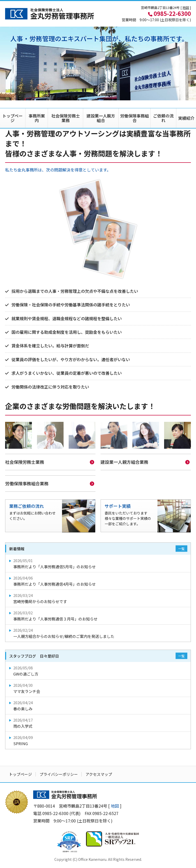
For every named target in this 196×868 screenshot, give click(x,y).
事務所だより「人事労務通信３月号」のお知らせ (98, 615)
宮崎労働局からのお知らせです (98, 598)
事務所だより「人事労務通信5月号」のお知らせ (98, 563)
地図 (186, 8)
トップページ (13, 118)
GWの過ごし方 (98, 670)
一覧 (181, 548)
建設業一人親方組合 (101, 118)
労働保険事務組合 (134, 118)
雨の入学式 (98, 722)
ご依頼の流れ (163, 118)
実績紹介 (186, 118)
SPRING (98, 740)
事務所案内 (37, 118)
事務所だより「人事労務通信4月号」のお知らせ (98, 580)
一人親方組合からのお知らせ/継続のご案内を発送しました (98, 633)
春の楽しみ (98, 705)
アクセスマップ (99, 774)
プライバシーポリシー (59, 774)
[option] (98, 63)
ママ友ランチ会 (98, 688)
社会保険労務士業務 (66, 118)
